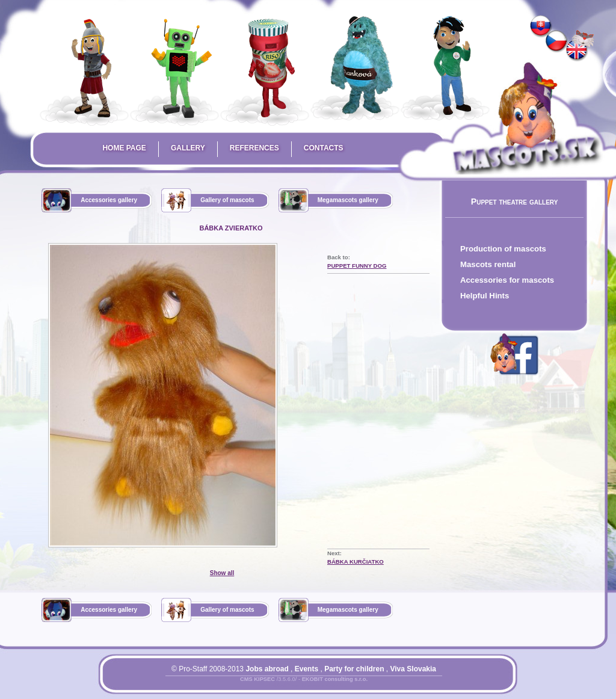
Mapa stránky (325, 686)
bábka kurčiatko (356, 562)
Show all (222, 573)
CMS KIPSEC (257, 679)
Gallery (188, 148)
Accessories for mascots (507, 280)
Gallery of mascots (227, 200)
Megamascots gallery (348, 200)
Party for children (354, 669)
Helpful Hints (485, 296)
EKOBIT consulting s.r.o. (335, 679)
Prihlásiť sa (280, 686)
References (254, 148)
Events (306, 669)
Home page (124, 148)
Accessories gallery (109, 200)
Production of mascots (503, 249)
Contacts (324, 148)
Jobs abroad (267, 669)
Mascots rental (488, 264)
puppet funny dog (357, 266)
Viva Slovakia (414, 669)
